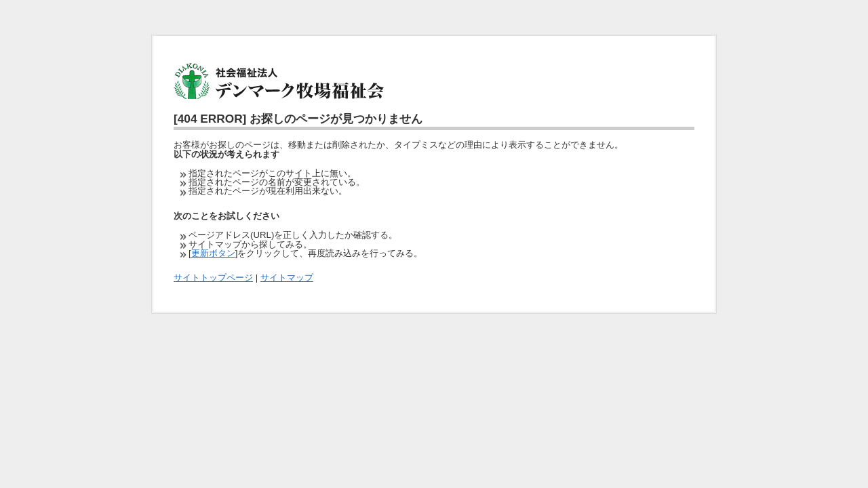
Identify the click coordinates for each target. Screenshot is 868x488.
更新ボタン (213, 253)
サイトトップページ (213, 278)
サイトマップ (287, 278)
